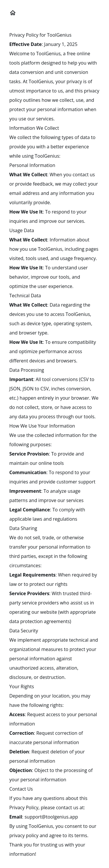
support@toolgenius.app (51, 817)
